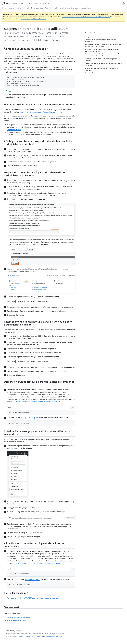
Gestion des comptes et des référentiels (38, 8)
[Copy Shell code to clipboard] (72, 407)
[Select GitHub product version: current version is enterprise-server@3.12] (40, 3)
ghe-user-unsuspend (32, 579)
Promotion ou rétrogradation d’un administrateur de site (41, 112)
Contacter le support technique (15, 620)
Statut (38, 637)
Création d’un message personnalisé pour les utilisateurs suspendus (37, 433)
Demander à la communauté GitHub (17, 618)
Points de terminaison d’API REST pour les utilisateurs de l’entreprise (32, 598)
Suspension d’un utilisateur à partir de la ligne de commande (39, 383)
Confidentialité (29, 637)
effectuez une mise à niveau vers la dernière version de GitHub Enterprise (86, 17)
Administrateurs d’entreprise (14, 8)
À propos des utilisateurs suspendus (26, 49)
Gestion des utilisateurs (61, 8)
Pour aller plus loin (16, 593)
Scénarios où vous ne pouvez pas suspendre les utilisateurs (39, 104)
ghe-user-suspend (31, 418)
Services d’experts (52, 637)
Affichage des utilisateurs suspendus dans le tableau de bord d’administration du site (39, 143)
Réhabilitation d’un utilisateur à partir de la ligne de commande (34, 545)
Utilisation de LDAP (14, 129)
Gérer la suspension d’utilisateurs (82, 8)
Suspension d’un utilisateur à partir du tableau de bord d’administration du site (36, 174)
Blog (61, 637)
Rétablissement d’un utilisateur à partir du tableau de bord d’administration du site (38, 323)
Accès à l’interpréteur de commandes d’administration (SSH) (38, 402)
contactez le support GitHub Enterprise (33, 19)
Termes (21, 637)
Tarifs (43, 637)
